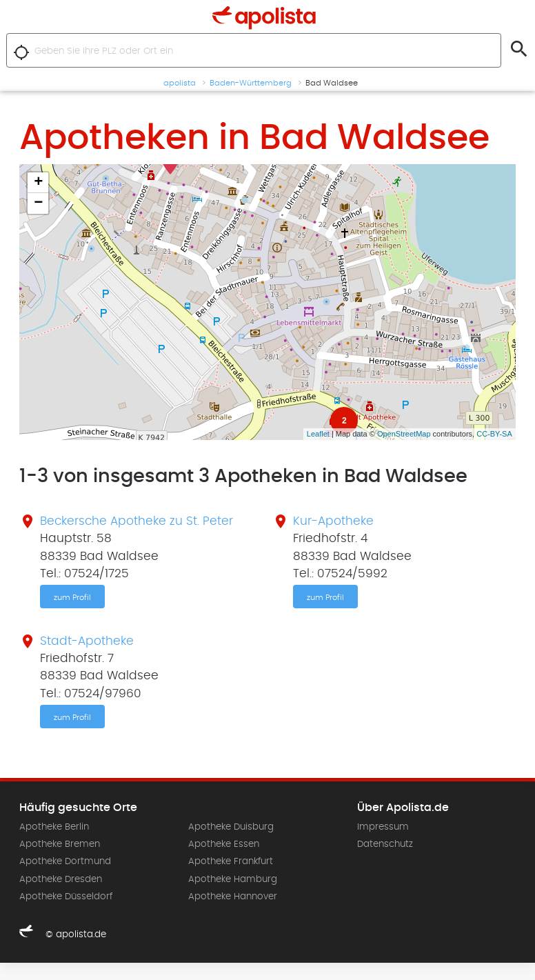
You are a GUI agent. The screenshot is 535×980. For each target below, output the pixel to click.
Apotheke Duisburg (231, 827)
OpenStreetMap (404, 434)
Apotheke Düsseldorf (66, 897)
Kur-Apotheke (333, 521)
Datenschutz (385, 844)
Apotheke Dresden (61, 879)
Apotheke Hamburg (233, 879)
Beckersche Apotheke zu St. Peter (137, 521)
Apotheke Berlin (54, 827)
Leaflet (318, 434)
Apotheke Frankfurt (231, 861)
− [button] (38, 203)
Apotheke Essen (224, 844)
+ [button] (38, 183)
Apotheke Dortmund (65, 861)
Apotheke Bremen (60, 844)
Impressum (383, 827)
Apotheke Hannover (233, 897)
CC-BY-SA (494, 434)
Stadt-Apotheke (87, 641)
